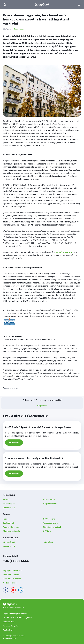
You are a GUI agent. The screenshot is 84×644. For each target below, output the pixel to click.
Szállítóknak (9, 523)
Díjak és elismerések (52, 527)
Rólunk (6, 514)
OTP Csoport (49, 519)
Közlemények (9, 542)
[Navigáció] (79, 5)
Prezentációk (9, 546)
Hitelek (6, 500)
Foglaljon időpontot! (13, 571)
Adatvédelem (8, 630)
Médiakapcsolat (10, 583)
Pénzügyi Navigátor (11, 626)
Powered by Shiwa (10, 639)
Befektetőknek (11, 538)
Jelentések (48, 542)
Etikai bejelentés (10, 622)
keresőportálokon (64, 252)
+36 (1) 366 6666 (16, 561)
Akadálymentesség (12, 531)
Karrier (6, 519)
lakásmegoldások (21, 29)
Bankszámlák (49, 500)
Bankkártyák (9, 504)
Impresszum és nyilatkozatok (15, 614)
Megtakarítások (50, 504)
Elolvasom (14, 443)
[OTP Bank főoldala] (42, 5)
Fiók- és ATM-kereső (12, 579)
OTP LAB (47, 531)
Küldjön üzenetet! (11, 575)
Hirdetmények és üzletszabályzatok (17, 618)
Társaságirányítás (51, 523)
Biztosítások (9, 508)
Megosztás (42, 406)
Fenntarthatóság (11, 527)
